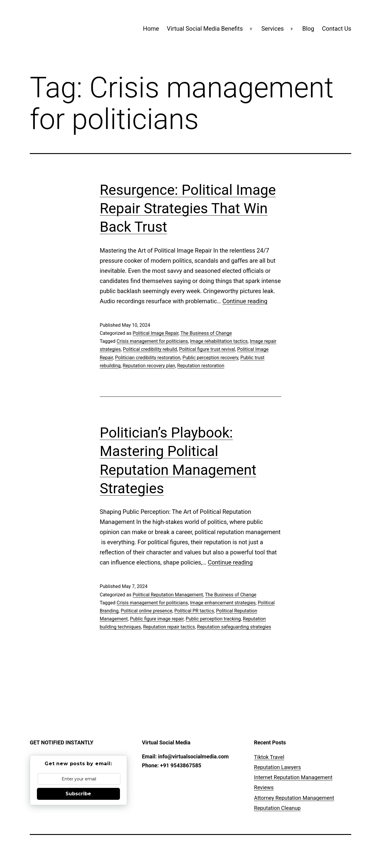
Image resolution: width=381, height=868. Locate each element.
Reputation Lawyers (277, 767)
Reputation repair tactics (169, 627)
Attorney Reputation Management (294, 798)
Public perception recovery (210, 358)
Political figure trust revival (207, 349)
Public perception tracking (213, 619)
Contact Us (337, 29)
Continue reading (245, 301)
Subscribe (78, 794)
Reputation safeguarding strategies (234, 627)
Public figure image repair (157, 619)
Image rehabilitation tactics (219, 341)
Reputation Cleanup (277, 808)
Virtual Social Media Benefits (205, 29)
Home (151, 29)
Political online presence (146, 611)
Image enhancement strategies (223, 603)
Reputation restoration (201, 366)
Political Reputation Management (168, 595)
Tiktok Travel (269, 757)
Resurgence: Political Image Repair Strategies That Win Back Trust (188, 209)
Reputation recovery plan (149, 366)
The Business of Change (206, 333)
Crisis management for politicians (152, 341)
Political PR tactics (194, 611)
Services (273, 29)
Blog (308, 29)
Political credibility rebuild (150, 349)
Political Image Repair (155, 333)
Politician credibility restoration (148, 358)
